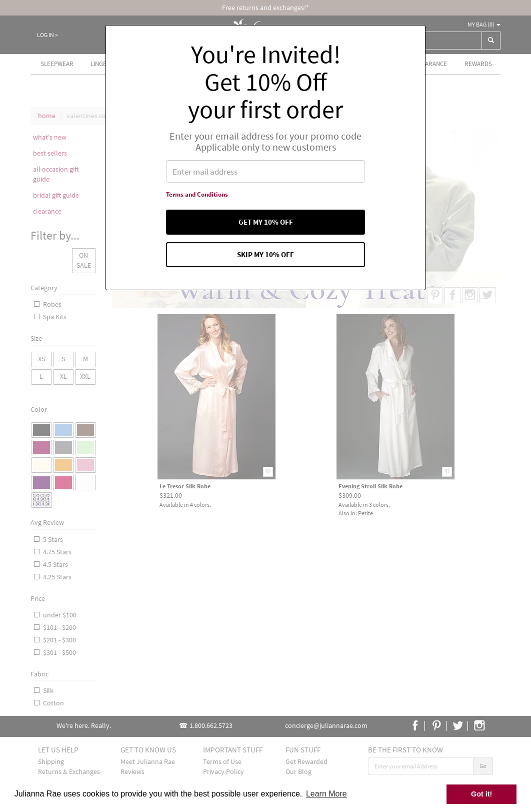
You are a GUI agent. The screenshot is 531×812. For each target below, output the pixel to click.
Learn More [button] (326, 794)
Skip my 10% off (266, 254)
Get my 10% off (265, 222)
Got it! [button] (481, 794)
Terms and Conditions (197, 194)
